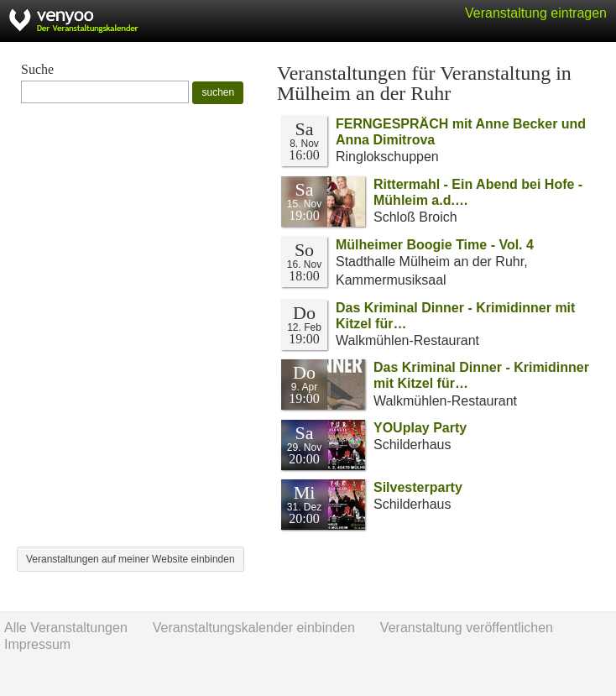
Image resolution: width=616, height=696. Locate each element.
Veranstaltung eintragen (536, 13)
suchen (218, 92)
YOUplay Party (420, 428)
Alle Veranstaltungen (66, 628)
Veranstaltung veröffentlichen (467, 628)
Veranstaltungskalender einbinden (254, 628)
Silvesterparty (418, 487)
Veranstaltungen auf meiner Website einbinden (131, 559)
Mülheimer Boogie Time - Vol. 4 (435, 245)
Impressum (37, 644)
